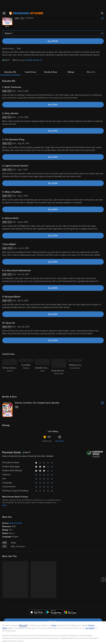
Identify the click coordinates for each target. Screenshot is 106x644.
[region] (53, 628)
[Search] (102, 4)
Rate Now (60, 432)
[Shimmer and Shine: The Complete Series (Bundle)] (59, 394)
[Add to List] (102, 9)
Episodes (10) (10, 63)
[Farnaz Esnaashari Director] (10, 365)
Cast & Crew (30, 63)
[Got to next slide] (103, 571)
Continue (63, 639)
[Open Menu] (4, 4)
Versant (23, 616)
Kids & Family (16, 514)
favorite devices (34, 51)
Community (47, 432)
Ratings (71, 63)
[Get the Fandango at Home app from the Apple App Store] (37, 604)
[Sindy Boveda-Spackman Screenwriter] (59, 365)
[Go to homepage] (26, 4)
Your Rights (90, 619)
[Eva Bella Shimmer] (26, 365)
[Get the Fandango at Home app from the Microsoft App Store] (70, 604)
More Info (91, 63)
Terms (54, 616)
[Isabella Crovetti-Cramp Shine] (42, 365)
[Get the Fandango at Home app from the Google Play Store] (54, 604)
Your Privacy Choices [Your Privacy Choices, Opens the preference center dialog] (42, 639)
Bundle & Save (51, 63)
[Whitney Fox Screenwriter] (75, 365)
